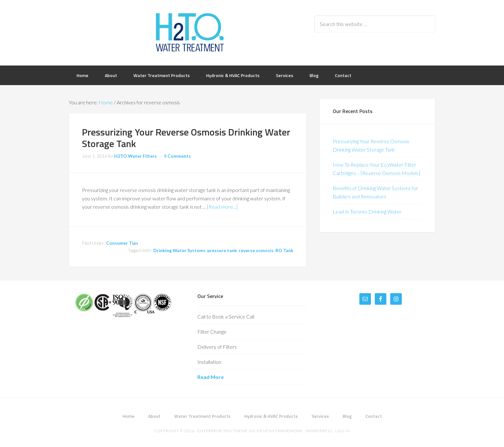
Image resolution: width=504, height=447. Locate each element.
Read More (211, 377)
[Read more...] (222, 207)
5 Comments (177, 156)
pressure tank (222, 250)
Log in (343, 431)
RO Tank (284, 250)
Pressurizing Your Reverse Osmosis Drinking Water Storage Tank (186, 138)
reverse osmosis (256, 250)
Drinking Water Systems (179, 250)
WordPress (319, 431)
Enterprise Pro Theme (223, 431)
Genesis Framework (280, 431)
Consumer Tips (122, 243)
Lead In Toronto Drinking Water (367, 211)
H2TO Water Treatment (190, 32)
